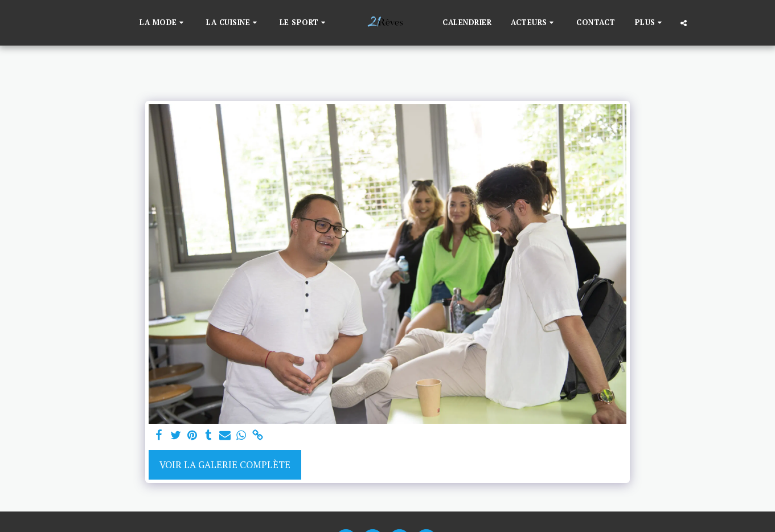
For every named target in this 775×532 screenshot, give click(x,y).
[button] (163, 23)
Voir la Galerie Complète (225, 465)
